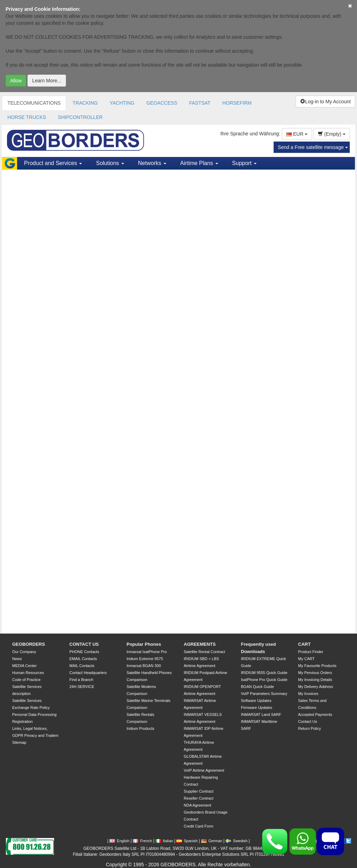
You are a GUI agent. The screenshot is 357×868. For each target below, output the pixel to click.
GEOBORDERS (29, 644)
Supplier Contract (199, 791)
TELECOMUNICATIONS (34, 103)
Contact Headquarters (88, 673)
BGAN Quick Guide (257, 687)
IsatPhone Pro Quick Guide (264, 680)
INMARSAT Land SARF (261, 714)
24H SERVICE (82, 687)
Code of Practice (26, 680)
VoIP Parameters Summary (264, 694)
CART (304, 644)
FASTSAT (200, 103)
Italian (164, 841)
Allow (16, 81)
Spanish (187, 841)
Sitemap (19, 742)
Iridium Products (140, 728)
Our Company (24, 652)
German (212, 841)
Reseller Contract (199, 798)
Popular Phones (144, 644)
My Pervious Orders (315, 673)
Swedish (237, 841)
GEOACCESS (162, 103)
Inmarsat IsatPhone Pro (147, 652)
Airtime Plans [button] (199, 163)
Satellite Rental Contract (204, 652)
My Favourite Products (317, 666)
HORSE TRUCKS (27, 117)
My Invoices (308, 694)
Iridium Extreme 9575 (145, 659)
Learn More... (47, 81)
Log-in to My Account (325, 102)
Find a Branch (81, 680)
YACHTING (122, 103)
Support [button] (244, 163)
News (17, 659)
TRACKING (85, 103)
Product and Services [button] (53, 163)
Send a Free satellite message (313, 147)
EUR (297, 134)
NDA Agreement (198, 805)
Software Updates (256, 701)
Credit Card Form (199, 826)
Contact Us (307, 721)
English (119, 841)
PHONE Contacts (84, 652)
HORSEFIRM (237, 103)
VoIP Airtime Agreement (204, 770)
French (142, 841)
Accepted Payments (315, 714)
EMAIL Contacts (83, 659)
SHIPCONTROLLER (80, 117)
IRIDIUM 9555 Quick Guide (264, 673)
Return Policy (309, 728)
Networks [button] (152, 163)
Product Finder (311, 652)
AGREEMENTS (200, 644)
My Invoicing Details (315, 680)
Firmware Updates (257, 708)
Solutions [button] (110, 163)
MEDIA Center (24, 666)
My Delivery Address (316, 687)
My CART (306, 659)
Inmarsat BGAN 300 (144, 666)
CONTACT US (84, 644)
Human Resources (28, 673)
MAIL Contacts (82, 666)
